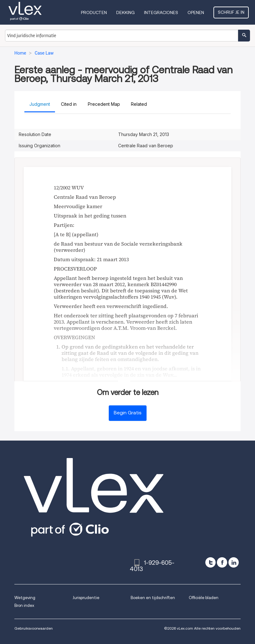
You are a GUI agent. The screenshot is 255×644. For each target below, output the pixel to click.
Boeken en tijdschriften (153, 598)
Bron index (24, 605)
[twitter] (210, 562)
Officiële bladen (204, 598)
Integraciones (161, 12)
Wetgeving (25, 598)
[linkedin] (234, 562)
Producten (94, 12)
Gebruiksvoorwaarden (34, 628)
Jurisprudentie (86, 598)
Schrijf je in (231, 12)
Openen (196, 12)
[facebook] (222, 562)
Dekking (125, 12)
